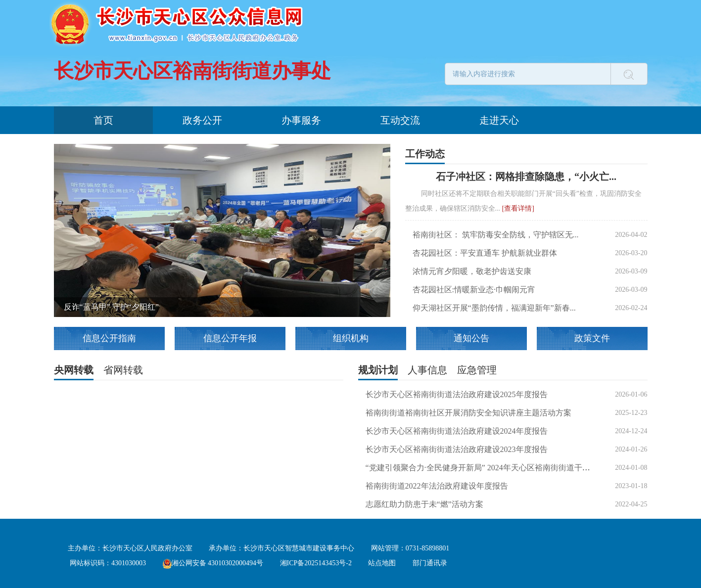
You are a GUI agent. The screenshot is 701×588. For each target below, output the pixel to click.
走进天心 (499, 120)
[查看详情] (518, 208)
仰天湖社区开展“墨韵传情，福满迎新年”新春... (494, 308)
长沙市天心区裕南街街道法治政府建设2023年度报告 (457, 449)
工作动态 (425, 154)
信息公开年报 (230, 338)
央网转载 (74, 370)
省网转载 (123, 370)
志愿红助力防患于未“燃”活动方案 (424, 504)
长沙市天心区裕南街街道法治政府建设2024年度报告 (457, 431)
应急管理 (477, 370)
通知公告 (471, 338)
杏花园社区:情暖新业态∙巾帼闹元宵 (474, 290)
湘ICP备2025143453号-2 (316, 563)
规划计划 (378, 370)
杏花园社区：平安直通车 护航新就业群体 (485, 253)
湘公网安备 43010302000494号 (213, 563)
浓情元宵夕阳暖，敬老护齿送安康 (472, 271)
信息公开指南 (109, 338)
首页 (103, 120)
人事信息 (427, 370)
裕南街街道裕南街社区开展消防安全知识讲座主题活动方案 (468, 413)
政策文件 (592, 338)
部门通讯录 (430, 563)
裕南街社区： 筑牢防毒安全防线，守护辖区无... (496, 235)
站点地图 (382, 563)
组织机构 (351, 338)
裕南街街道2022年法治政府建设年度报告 (437, 486)
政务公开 (202, 120)
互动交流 (400, 120)
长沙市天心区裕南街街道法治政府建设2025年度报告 (457, 394)
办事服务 (301, 120)
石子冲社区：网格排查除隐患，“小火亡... (526, 177)
